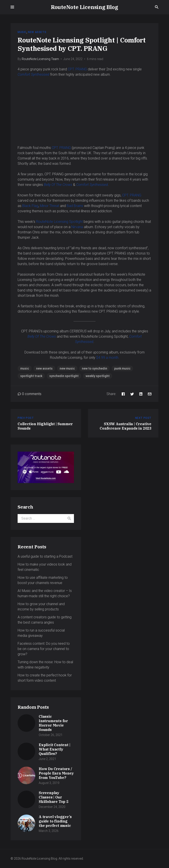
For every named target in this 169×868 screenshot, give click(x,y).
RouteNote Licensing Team (40, 59)
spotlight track (31, 376)
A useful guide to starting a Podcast (45, 556)
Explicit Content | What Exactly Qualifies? (54, 749)
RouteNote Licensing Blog (84, 7)
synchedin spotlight (64, 376)
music (25, 368)
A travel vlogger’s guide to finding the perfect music (55, 821)
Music (22, 32)
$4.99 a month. (108, 358)
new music (67, 368)
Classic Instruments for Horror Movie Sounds (53, 723)
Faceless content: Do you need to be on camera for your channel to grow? (44, 649)
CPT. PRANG (77, 69)
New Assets (37, 32)
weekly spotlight (98, 376)
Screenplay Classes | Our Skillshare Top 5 (54, 797)
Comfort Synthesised (33, 74)
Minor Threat (50, 206)
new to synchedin (95, 368)
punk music (122, 368)
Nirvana (78, 227)
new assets (44, 368)
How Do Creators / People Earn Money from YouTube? (56, 773)
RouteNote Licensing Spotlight (60, 222)
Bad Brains (75, 206)
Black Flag (30, 206)
